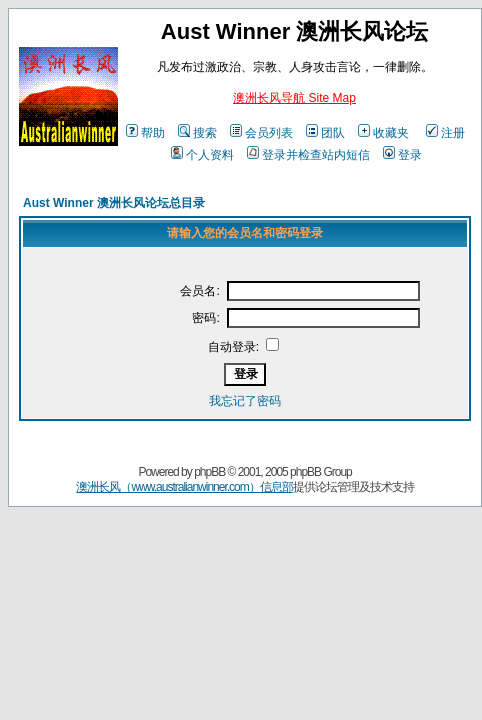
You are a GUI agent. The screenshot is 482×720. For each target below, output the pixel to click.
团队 (325, 133)
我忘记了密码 (245, 401)
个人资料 (202, 155)
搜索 (197, 133)
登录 (402, 155)
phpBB (209, 472)
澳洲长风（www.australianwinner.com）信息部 (184, 487)
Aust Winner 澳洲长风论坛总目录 (114, 203)
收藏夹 (383, 133)
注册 (445, 133)
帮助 (145, 133)
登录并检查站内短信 (308, 155)
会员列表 (261, 133)
